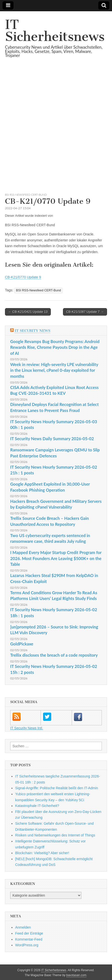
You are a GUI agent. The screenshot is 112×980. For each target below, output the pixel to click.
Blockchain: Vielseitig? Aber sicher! (42, 853)
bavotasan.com (77, 975)
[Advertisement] (56, 131)
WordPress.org (27, 945)
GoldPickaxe (22, 644)
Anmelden (23, 927)
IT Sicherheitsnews (55, 31)
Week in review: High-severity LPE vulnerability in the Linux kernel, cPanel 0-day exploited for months (54, 370)
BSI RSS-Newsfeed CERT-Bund (26, 195)
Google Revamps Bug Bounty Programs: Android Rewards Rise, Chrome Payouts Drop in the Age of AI (55, 347)
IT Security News (32, 331)
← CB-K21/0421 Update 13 (28, 312)
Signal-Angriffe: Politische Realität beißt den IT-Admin (57, 788)
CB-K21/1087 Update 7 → (85, 312)
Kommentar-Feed (29, 939)
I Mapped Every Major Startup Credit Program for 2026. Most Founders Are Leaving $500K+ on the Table (56, 558)
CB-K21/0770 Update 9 (23, 277)
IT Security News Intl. (27, 728)
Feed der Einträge (29, 933)
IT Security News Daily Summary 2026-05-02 (52, 439)
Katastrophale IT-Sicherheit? (37, 806)
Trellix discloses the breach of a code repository (54, 655)
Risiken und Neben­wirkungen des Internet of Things (55, 835)
